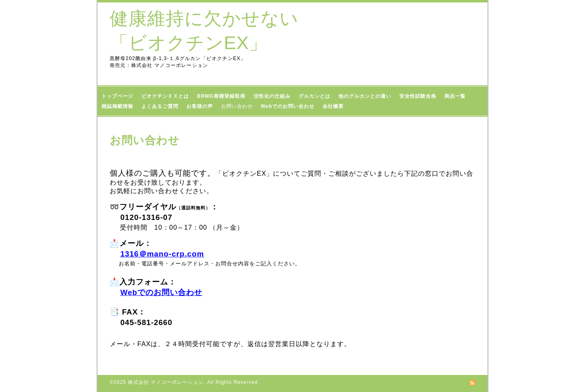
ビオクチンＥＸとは (165, 96)
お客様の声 (200, 106)
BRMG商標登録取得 (221, 96)
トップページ (117, 96)
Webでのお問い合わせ (288, 106)
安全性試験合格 (418, 96)
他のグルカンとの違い (365, 96)
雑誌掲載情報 (117, 106)
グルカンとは (314, 96)
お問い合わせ (237, 106)
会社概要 (333, 106)
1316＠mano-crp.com (162, 254)
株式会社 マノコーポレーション (166, 382)
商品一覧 (458, 96)
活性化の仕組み (272, 96)
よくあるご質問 (160, 106)
